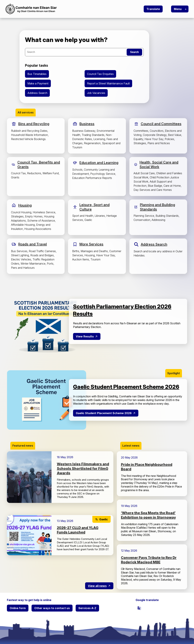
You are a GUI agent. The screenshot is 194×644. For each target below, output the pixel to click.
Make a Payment (38, 83)
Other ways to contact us (52, 608)
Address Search (37, 93)
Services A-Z (87, 608)
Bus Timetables (37, 74)
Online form (18, 608)
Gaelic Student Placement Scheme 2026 (104, 413)
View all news (97, 586)
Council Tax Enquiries (100, 74)
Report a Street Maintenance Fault (108, 83)
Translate (153, 9)
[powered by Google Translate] (139, 608)
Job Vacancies (96, 93)
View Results (85, 336)
